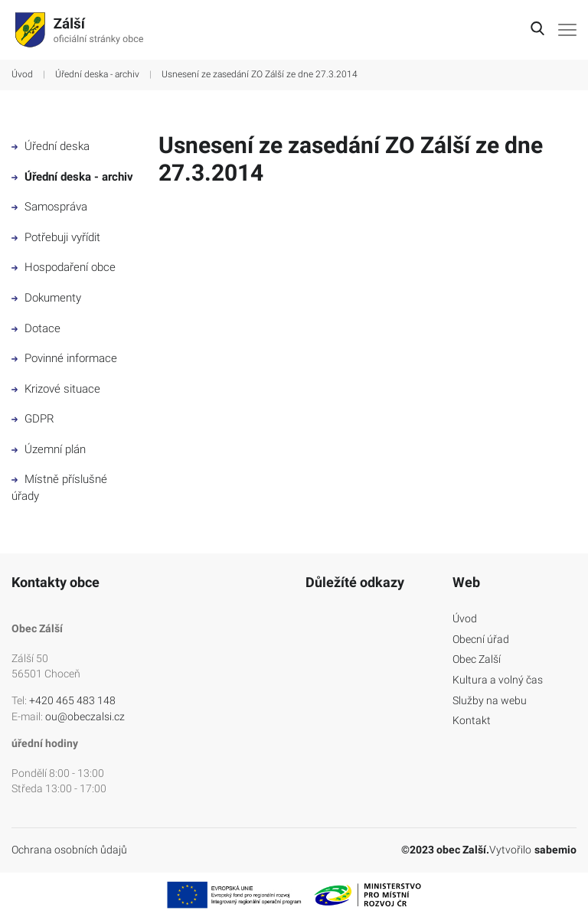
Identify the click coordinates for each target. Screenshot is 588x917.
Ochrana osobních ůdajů (69, 850)
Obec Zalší (477, 659)
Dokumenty (46, 298)
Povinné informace (64, 358)
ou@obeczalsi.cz (85, 716)
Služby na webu (490, 700)
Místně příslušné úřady (59, 488)
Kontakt (472, 720)
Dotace (36, 328)
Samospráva (49, 207)
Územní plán (49, 449)
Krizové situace (56, 389)
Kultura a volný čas (498, 680)
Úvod (22, 74)
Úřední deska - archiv (97, 74)
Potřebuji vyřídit (56, 237)
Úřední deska (51, 146)
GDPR (33, 419)
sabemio (555, 850)
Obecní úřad (481, 639)
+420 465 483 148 (72, 700)
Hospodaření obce (64, 267)
